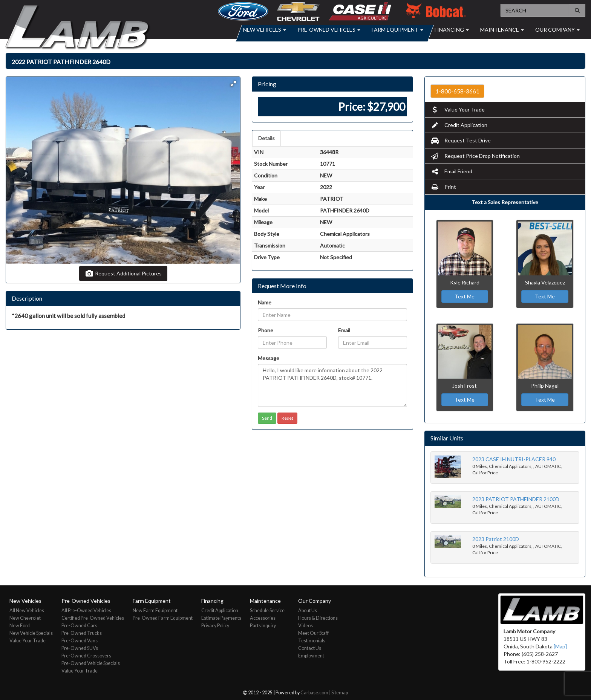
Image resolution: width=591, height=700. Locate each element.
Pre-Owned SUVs (80, 648)
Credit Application (459, 125)
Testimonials (312, 641)
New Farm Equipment (155, 611)
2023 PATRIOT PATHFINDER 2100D (516, 499)
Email (344, 330)
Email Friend (451, 171)
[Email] (373, 342)
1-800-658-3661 (457, 91)
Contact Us (310, 648)
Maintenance (502, 30)
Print (443, 187)
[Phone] (292, 342)
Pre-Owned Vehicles (329, 30)
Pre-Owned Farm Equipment (163, 618)
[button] (233, 84)
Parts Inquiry (263, 626)
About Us (308, 611)
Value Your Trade (458, 109)
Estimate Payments (221, 618)
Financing (452, 30)
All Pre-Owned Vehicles (86, 611)
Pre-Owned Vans (80, 641)
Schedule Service (267, 611)
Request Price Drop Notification (475, 156)
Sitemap (340, 693)
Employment (311, 656)
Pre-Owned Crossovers (86, 656)
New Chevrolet (25, 618)
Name (265, 302)
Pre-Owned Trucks (82, 633)
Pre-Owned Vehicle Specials (91, 663)
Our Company (557, 30)
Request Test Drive (461, 140)
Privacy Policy (215, 626)
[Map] (560, 646)
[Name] (332, 315)
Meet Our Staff (313, 633)
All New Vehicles (27, 611)
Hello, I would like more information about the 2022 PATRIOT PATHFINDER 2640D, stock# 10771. (332, 385)
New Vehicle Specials (31, 633)
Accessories (263, 618)
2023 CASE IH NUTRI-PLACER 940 (514, 459)
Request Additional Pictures (123, 273)
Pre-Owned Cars (79, 626)
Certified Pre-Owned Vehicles (93, 618)
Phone (266, 330)
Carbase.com (314, 693)
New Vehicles (265, 30)
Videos (305, 626)
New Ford (20, 626)
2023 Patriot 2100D (496, 539)
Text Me (465, 296)
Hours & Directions (318, 618)
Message (269, 358)
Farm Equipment (397, 30)
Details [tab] (266, 138)
